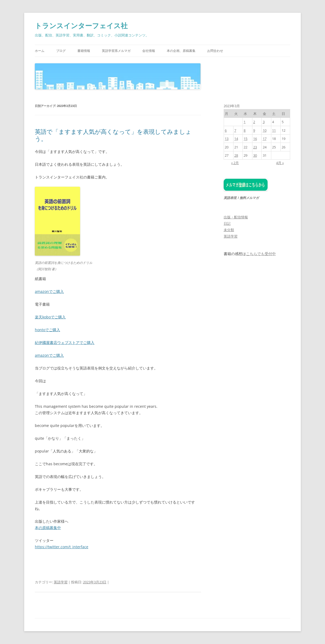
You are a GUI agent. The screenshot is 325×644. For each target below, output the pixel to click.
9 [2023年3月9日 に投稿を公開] (254, 130)
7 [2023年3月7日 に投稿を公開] (235, 130)
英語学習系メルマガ (116, 51)
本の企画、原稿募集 (181, 51)
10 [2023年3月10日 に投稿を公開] (265, 130)
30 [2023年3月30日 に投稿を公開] (255, 155)
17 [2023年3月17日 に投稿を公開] (265, 139)
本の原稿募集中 (48, 528)
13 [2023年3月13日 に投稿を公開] (227, 139)
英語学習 (61, 582)
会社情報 (149, 51)
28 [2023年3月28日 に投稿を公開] (236, 155)
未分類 (229, 230)
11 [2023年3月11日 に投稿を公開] (274, 130)
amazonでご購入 (49, 291)
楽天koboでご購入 (50, 317)
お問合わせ (215, 51)
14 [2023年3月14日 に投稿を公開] (236, 139)
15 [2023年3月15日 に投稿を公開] (245, 139)
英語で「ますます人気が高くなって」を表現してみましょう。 (113, 135)
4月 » (280, 163)
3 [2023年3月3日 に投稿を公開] (264, 122)
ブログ (61, 51)
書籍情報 (84, 51)
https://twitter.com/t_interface (62, 547)
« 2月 (235, 163)
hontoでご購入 (47, 330)
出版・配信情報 (236, 217)
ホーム (40, 51)
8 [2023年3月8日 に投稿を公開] (245, 130)
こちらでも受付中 (261, 254)
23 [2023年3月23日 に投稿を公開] (255, 147)
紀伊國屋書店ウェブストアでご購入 (65, 342)
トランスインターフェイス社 (81, 26)
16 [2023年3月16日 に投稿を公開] (255, 139)
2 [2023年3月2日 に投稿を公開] (254, 122)
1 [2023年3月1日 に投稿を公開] (245, 122)
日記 (227, 223)
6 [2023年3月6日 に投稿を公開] (226, 130)
